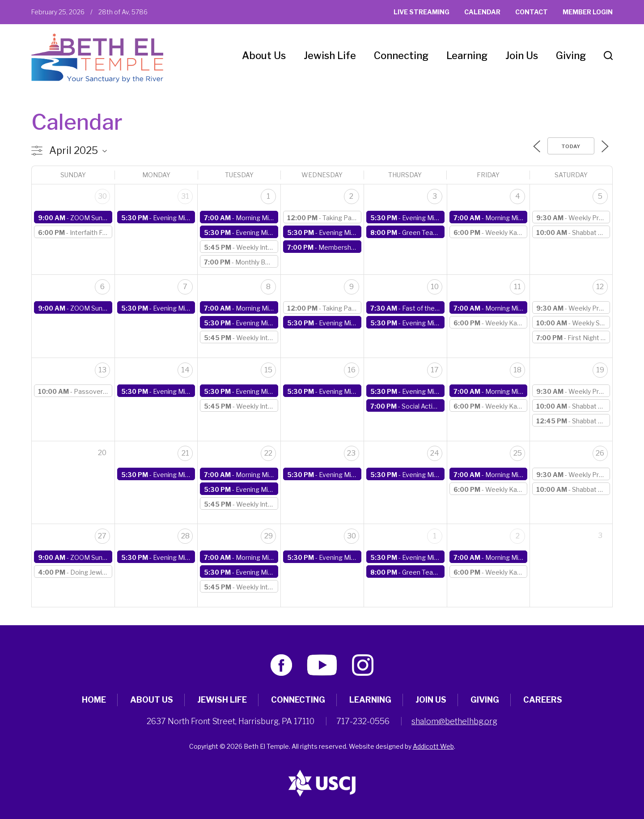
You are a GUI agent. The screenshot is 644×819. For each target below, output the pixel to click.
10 (435, 287)
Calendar (482, 12)
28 (185, 536)
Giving (571, 55)
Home (94, 700)
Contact (532, 12)
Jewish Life (330, 55)
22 (268, 453)
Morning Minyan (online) (271, 218)
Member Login (588, 12)
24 (435, 453)
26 (600, 453)
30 (102, 196)
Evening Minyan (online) (187, 218)
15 (268, 370)
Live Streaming (422, 12)
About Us (264, 55)
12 (600, 287)
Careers (543, 700)
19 (600, 370)
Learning (467, 55)
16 (352, 370)
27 (102, 536)
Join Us (522, 55)
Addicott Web (433, 746)
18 (517, 370)
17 (435, 370)
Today (571, 146)
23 (351, 453)
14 (185, 370)
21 (185, 453)
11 (517, 287)
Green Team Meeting (434, 232)
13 (102, 370)
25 (518, 453)
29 (269, 536)
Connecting (401, 55)
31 (185, 196)
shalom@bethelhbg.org (454, 721)
